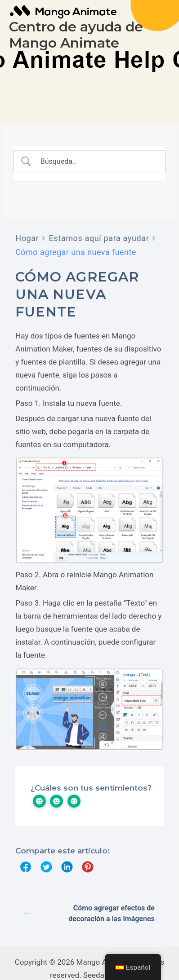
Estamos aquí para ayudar (99, 238)
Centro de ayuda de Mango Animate (76, 35)
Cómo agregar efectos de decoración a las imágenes (89, 913)
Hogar (27, 238)
